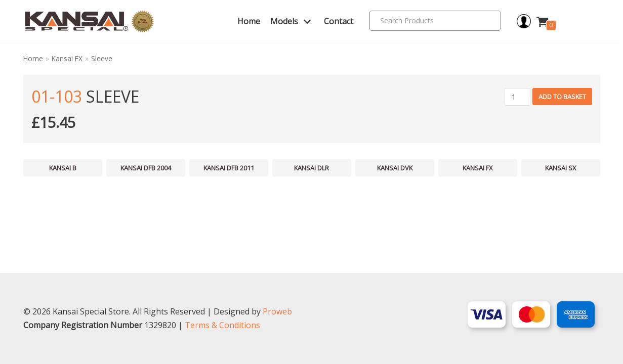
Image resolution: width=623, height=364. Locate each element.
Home (249, 21)
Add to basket (562, 97)
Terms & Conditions (222, 325)
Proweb (277, 311)
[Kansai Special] (90, 21)
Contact (339, 21)
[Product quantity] (517, 97)
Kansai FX (67, 58)
